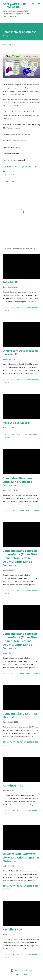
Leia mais (7, 310)
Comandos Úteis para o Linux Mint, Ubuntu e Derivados (19, 482)
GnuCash (32, 167)
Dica (25, 167)
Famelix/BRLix (13, 929)
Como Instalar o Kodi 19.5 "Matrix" (20, 715)
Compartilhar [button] (9, 175)
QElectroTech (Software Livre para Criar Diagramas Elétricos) (21, 857)
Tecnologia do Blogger (22, 971)
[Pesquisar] (33, 4)
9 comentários (24, 510)
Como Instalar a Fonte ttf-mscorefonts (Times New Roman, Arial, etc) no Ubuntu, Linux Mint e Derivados (21, 558)
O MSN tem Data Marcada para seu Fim (20, 352)
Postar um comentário (28, 307)
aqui (11, 118)
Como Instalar (16, 167)
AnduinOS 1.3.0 (13, 785)
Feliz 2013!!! (10, 282)
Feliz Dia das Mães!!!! (17, 423)
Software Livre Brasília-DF (14, 5)
